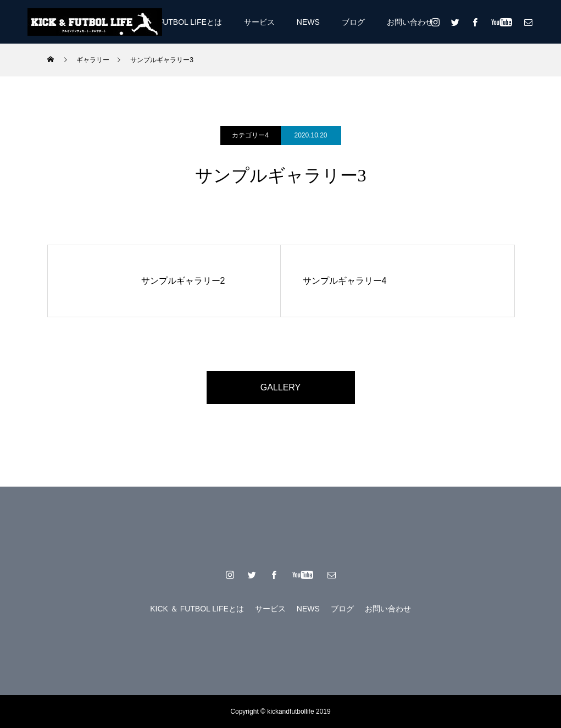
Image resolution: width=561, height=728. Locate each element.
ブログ (353, 22)
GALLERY (281, 387)
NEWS (308, 22)
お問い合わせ (410, 22)
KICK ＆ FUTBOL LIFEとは (175, 22)
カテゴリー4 (250, 135)
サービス (259, 22)
